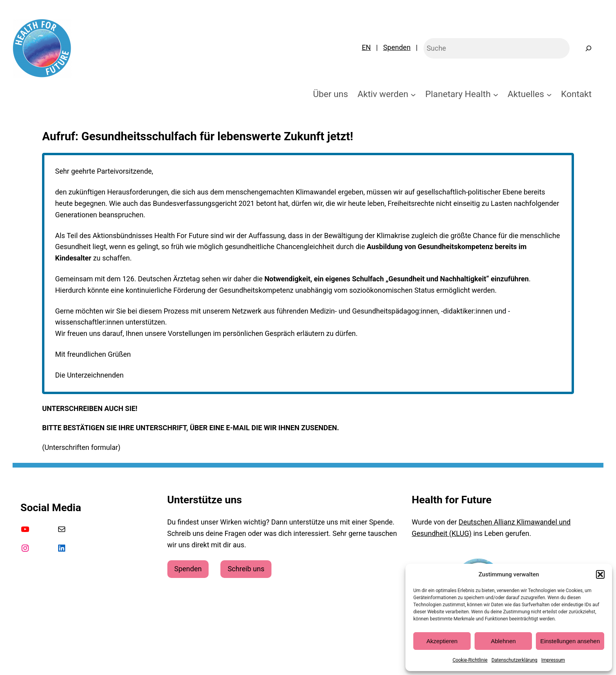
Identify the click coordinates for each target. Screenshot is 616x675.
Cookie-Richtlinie (470, 660)
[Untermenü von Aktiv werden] (413, 94)
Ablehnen (503, 641)
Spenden (397, 47)
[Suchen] (588, 48)
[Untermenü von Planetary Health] (496, 94)
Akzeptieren (442, 641)
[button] (600, 574)
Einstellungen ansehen (570, 641)
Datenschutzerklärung (514, 660)
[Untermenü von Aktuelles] (549, 94)
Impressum (553, 660)
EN (366, 47)
